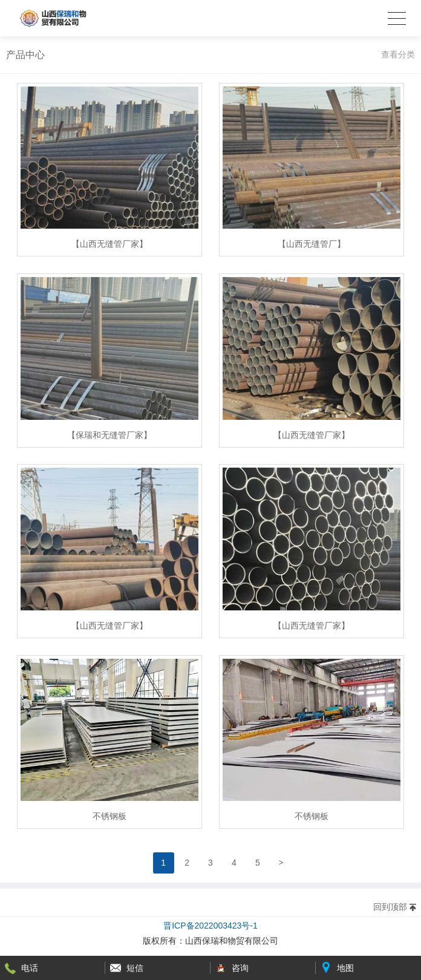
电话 (30, 968)
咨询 (240, 968)
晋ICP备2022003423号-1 (211, 926)
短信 (135, 968)
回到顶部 (390, 907)
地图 (345, 968)
